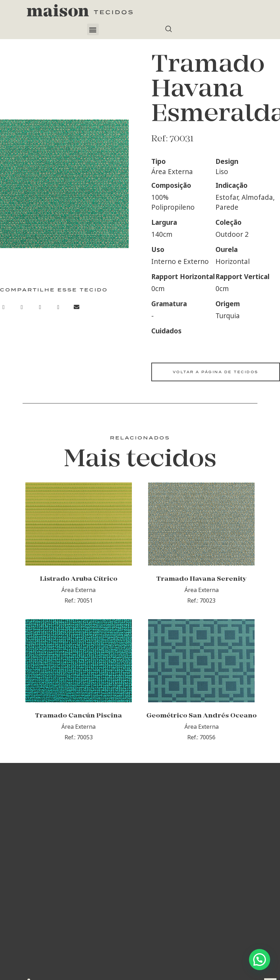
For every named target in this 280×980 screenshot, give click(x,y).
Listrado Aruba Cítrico (79, 588)
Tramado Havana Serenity (201, 588)
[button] (93, 29)
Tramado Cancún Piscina (78, 733)
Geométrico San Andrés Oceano (202, 733)
